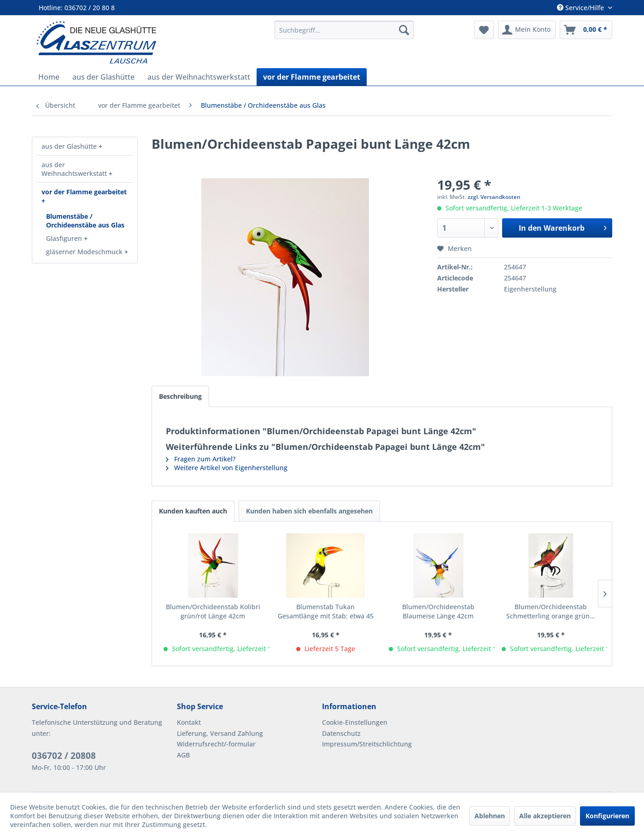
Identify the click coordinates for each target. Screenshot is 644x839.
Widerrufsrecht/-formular (216, 744)
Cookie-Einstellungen (355, 722)
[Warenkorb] (586, 30)
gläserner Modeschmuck (85, 252)
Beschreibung (180, 396)
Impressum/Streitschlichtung (367, 744)
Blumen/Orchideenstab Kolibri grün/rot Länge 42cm (213, 611)
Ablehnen (490, 816)
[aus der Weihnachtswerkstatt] (199, 77)
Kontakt (189, 722)
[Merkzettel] (484, 30)
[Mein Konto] (527, 30)
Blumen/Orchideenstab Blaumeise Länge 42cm (438, 611)
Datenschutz (341, 733)
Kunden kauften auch (193, 511)
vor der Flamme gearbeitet (84, 192)
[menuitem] (344, 30)
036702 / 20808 (64, 756)
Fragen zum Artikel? (201, 459)
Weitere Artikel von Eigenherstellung (227, 468)
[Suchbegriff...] (344, 30)
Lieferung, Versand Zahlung (220, 733)
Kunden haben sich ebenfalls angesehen (309, 511)
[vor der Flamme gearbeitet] (312, 77)
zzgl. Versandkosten (494, 197)
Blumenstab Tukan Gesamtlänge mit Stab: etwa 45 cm (326, 612)
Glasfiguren (65, 238)
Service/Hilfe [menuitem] (581, 8)
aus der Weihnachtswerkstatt (75, 169)
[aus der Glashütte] (103, 77)
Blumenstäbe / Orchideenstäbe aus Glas (85, 221)
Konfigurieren (607, 816)
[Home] (49, 77)
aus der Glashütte (70, 146)
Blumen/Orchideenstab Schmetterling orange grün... (551, 611)
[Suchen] (404, 30)
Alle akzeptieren (545, 816)
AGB (183, 755)
